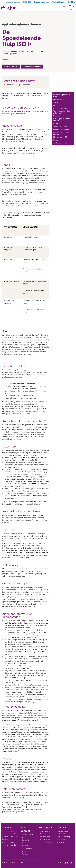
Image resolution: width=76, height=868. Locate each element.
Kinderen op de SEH (61, 137)
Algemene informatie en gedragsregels (62, 133)
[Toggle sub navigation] (67, 6)
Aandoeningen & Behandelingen (19, 24)
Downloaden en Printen (32, 66)
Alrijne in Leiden (9, 831)
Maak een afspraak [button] (11, 66)
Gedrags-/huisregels (61, 129)
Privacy (56, 140)
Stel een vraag (45, 837)
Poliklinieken (26, 854)
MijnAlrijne (71, 2)
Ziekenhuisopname (60, 127)
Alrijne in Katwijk (9, 842)
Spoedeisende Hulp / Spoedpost (18, 85)
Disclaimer (21, 862)
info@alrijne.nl (61, 842)
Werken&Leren (58, 2)
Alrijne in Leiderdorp (10, 834)
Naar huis (57, 124)
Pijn (55, 105)
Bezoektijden (26, 840)
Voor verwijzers (45, 840)
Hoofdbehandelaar (60, 108)
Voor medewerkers (46, 842)
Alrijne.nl (5, 24)
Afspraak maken (46, 831)
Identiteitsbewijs (59, 100)
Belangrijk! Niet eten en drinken (62, 120)
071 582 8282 (61, 840)
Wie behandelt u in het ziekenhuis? (61, 112)
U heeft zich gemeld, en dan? (62, 96)
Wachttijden (58, 116)
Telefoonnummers (60, 143)
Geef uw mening (46, 834)
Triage (56, 102)
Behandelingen (36, 24)
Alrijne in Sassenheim (11, 845)
